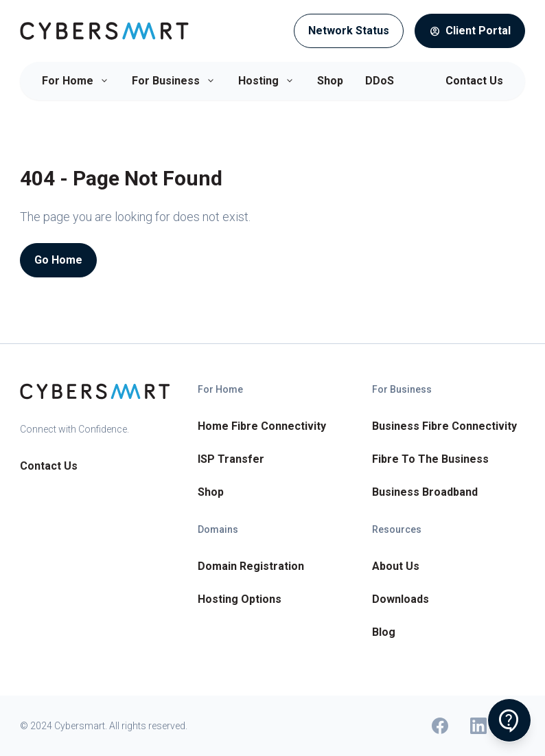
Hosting (267, 81)
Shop (330, 81)
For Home (76, 81)
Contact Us (474, 81)
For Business (174, 81)
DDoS (380, 81)
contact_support (509, 722)
